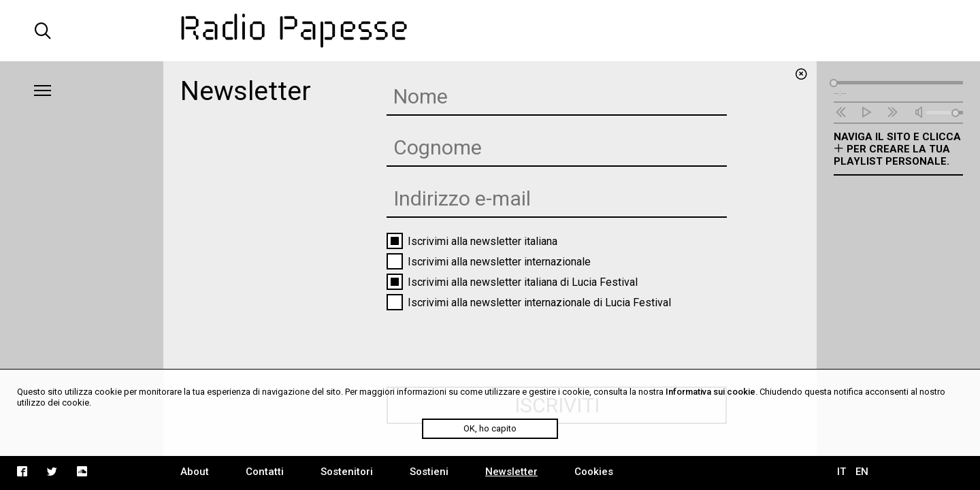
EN (862, 472)
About (195, 472)
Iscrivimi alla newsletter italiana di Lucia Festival (512, 282)
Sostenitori (347, 472)
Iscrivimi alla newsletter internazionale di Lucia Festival (529, 302)
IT (842, 472)
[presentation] (490, 340)
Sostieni (429, 472)
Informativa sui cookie (710, 392)
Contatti (265, 472)
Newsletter (511, 472)
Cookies (594, 472)
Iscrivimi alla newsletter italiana (472, 241)
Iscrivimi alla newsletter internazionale (489, 261)
